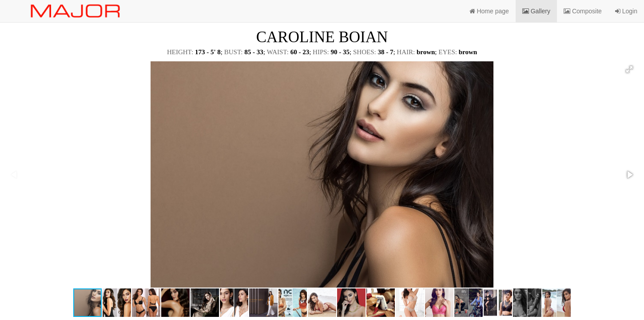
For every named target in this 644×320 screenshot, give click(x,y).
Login (626, 11)
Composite (583, 11)
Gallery (536, 11)
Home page (489, 11)
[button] (629, 69)
